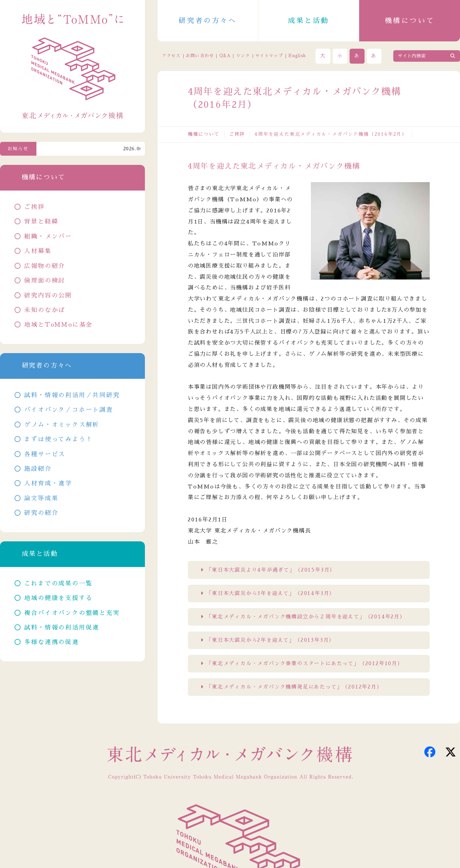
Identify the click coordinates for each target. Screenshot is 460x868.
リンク (243, 56)
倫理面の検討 (45, 281)
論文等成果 (41, 498)
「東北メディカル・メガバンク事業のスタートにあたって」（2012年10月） (305, 663)
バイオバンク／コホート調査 (68, 410)
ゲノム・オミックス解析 (62, 425)
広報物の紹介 (45, 266)
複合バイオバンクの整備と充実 (72, 613)
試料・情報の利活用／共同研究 (72, 395)
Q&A (225, 56)
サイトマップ (269, 56)
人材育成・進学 (48, 483)
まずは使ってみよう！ (58, 439)
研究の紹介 (41, 513)
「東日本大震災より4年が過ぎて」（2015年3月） (271, 570)
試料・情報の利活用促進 (62, 628)
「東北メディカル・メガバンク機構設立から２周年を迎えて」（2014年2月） (306, 617)
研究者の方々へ (208, 21)
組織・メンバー (48, 237)
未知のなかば (45, 310)
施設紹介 (38, 469)
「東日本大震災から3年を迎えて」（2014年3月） (271, 593)
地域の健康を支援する (58, 598)
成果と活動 (309, 21)
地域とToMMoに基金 (58, 325)
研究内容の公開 (48, 296)
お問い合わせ (200, 56)
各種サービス (45, 454)
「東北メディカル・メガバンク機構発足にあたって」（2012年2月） (294, 687)
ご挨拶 (237, 134)
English (297, 56)
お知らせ (18, 149)
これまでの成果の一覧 (58, 584)
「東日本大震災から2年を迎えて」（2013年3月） (270, 640)
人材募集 (38, 251)
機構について (410, 21)
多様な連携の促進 (51, 642)
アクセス (171, 56)
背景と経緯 (41, 222)
